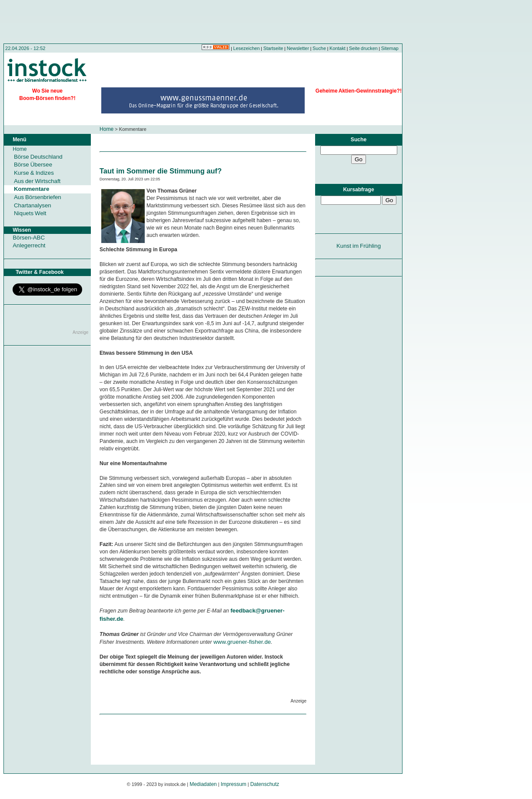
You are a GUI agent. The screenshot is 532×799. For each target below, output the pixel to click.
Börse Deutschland (38, 157)
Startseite (273, 48)
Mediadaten (203, 784)
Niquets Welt (30, 213)
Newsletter (298, 48)
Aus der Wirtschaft (37, 181)
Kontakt (337, 48)
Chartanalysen (33, 205)
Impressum (234, 784)
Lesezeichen (247, 48)
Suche (319, 48)
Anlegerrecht (29, 245)
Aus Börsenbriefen (38, 197)
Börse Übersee (33, 165)
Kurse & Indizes (34, 173)
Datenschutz (265, 784)
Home (106, 129)
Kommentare (32, 189)
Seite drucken (363, 48)
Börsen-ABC (29, 238)
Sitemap (390, 48)
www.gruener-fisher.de (242, 642)
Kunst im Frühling (359, 246)
